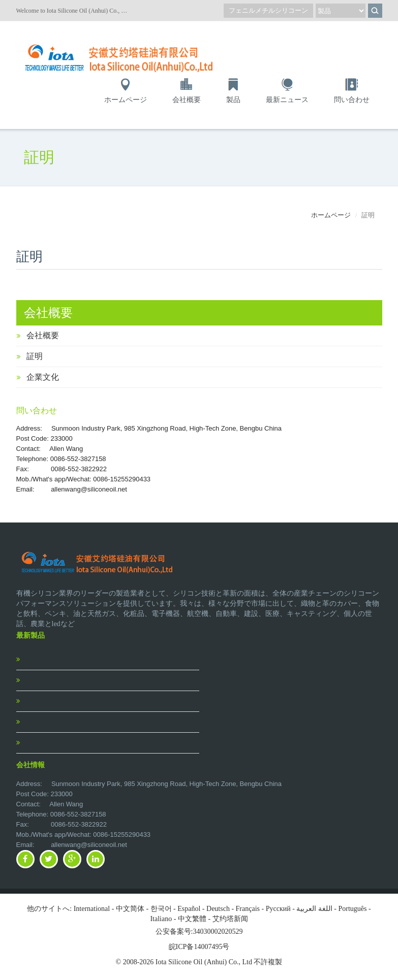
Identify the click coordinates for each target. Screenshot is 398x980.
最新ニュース (287, 100)
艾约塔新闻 (230, 919)
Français (248, 909)
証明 (35, 356)
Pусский (278, 909)
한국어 (161, 909)
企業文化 (43, 377)
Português (353, 909)
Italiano (161, 919)
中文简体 (130, 909)
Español (189, 909)
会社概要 (187, 100)
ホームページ (126, 100)
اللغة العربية (314, 909)
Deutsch (218, 909)
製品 (233, 100)
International (92, 909)
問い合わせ (352, 100)
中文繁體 (192, 919)
